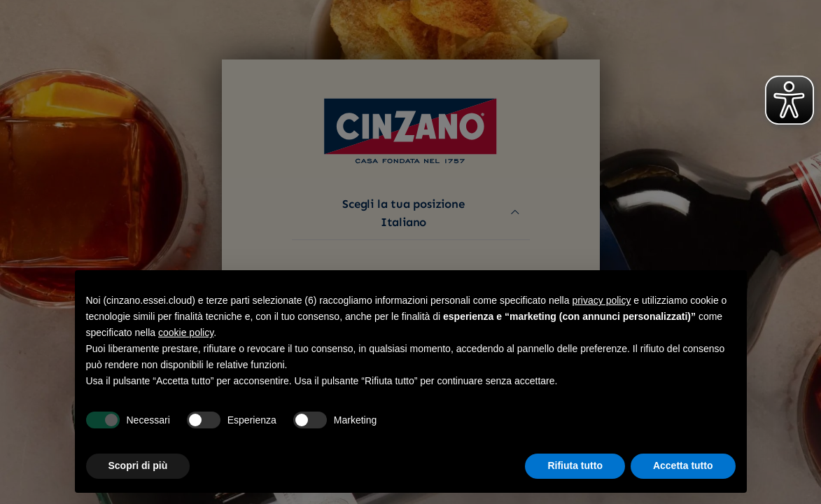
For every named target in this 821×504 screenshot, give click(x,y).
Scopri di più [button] (138, 465)
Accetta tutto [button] (683, 465)
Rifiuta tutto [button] (575, 465)
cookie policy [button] (186, 332)
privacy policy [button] (601, 300)
